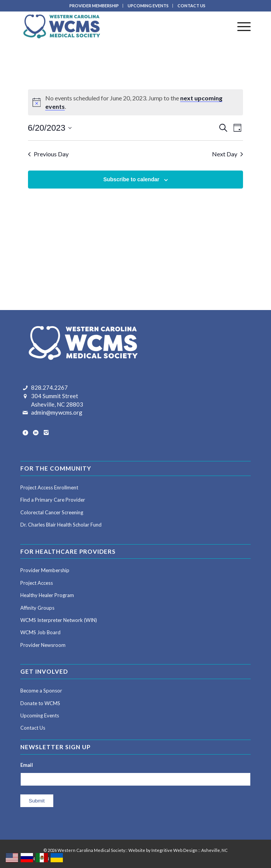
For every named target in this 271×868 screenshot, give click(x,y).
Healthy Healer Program (47, 595)
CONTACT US (191, 6)
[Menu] (240, 26)
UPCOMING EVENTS (148, 6)
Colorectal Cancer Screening (52, 512)
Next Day (227, 154)
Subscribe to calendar (131, 179)
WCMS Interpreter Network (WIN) (59, 620)
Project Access (37, 583)
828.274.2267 (49, 387)
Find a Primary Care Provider (53, 500)
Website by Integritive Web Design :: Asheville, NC (178, 850)
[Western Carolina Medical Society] (113, 26)
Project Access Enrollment (49, 487)
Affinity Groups (37, 608)
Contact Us (33, 728)
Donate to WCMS (40, 703)
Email (27, 765)
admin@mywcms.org (57, 412)
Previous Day (48, 154)
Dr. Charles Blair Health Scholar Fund (61, 525)
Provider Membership (45, 570)
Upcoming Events (40, 715)
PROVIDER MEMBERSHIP (94, 6)
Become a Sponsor (41, 691)
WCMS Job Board (40, 632)
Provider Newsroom (43, 645)
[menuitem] (94, 6)
